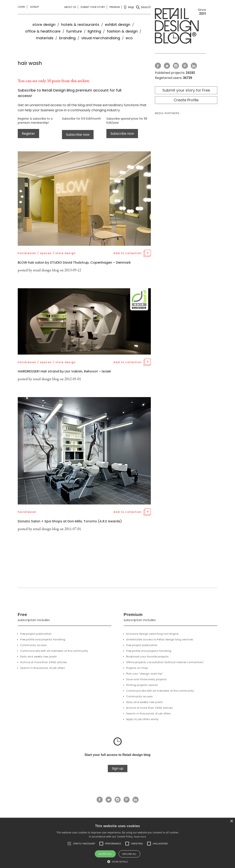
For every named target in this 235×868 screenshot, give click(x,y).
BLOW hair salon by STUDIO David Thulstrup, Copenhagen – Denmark (74, 263)
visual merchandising (101, 38)
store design (44, 25)
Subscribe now (78, 135)
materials (45, 38)
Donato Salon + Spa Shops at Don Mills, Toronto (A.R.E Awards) (70, 521)
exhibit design (118, 25)
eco (129, 38)
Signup (34, 7)
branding (67, 38)
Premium (115, 7)
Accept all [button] (105, 854)
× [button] (231, 821)
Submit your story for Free (186, 90)
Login (21, 7)
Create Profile (186, 100)
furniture (74, 31)
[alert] (117, 843)
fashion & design (122, 31)
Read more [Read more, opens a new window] (140, 837)
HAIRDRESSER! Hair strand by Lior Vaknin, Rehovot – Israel (64, 371)
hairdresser (27, 253)
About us (70, 7)
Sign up (118, 768)
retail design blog (46, 270)
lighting (94, 31)
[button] (69, 844)
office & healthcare (43, 31)
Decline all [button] (129, 854)
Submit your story (93, 7)
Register (28, 134)
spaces (46, 253)
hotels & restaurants (80, 25)
